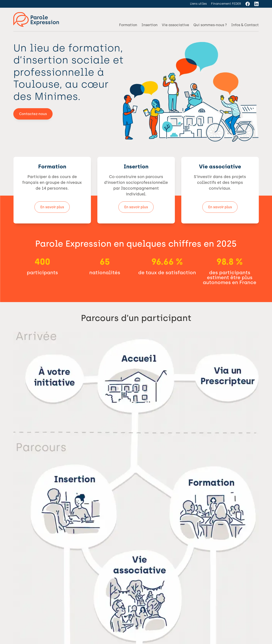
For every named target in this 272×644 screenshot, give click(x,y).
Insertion (150, 25)
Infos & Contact (245, 25)
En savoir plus (52, 207)
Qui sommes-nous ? (210, 25)
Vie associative (176, 25)
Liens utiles (198, 4)
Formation (128, 25)
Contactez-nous (33, 114)
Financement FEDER (226, 4)
